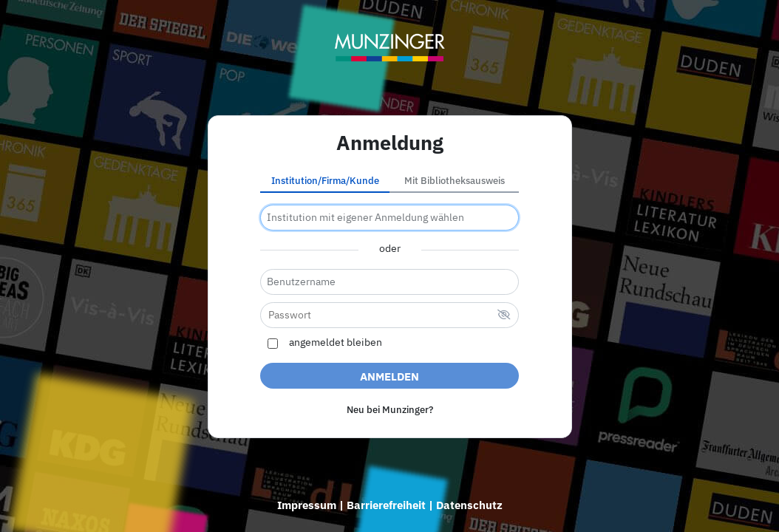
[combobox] (389, 218)
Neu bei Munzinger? (390, 410)
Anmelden (389, 376)
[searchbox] (389, 218)
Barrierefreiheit (386, 505)
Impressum (307, 505)
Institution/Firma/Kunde (325, 181)
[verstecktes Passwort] (504, 316)
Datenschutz (469, 505)
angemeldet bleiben (336, 343)
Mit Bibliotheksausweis (455, 181)
